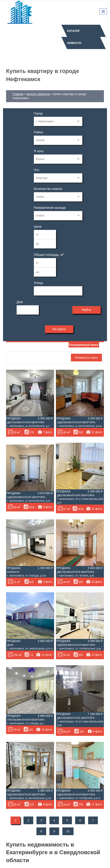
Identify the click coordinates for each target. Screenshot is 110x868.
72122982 (58, 121)
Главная (18, 94)
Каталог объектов (38, 94)
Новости (74, 43)
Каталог (74, 31)
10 (68, 831)
